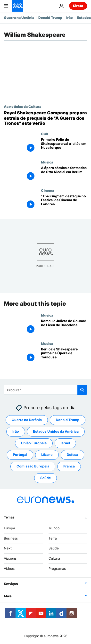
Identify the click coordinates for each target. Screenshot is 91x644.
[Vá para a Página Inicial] (17, 6)
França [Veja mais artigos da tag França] (69, 466)
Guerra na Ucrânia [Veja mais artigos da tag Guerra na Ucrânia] (27, 420)
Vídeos (9, 568)
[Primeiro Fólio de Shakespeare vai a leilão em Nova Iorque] (64, 146)
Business (11, 538)
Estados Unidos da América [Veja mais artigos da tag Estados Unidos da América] (56, 431)
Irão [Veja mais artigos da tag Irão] (16, 431)
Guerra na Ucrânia (19, 18)
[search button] (82, 390)
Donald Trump (50, 18)
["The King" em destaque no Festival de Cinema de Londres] (64, 203)
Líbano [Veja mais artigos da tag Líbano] (47, 455)
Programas (57, 568)
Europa (9, 528)
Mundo (54, 528)
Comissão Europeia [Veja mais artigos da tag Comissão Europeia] (33, 466)
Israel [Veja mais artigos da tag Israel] (65, 443)
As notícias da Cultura (23, 106)
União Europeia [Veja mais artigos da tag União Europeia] (34, 443)
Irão (70, 18)
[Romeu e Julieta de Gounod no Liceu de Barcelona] (64, 327)
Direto (78, 6)
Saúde (54, 548)
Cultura (54, 558)
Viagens (10, 558)
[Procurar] (45, 390)
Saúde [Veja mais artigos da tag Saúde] (45, 478)
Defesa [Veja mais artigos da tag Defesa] (72, 455)
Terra (53, 538)
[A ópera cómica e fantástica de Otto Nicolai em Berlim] (64, 174)
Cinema (48, 190)
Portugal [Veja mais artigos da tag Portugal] (20, 455)
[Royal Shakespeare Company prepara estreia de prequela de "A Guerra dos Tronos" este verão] (45, 118)
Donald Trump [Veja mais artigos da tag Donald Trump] (68, 420)
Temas (9, 517)
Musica (47, 162)
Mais (8, 596)
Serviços (11, 584)
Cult (45, 134)
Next (8, 548)
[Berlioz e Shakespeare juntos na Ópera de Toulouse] (64, 355)
